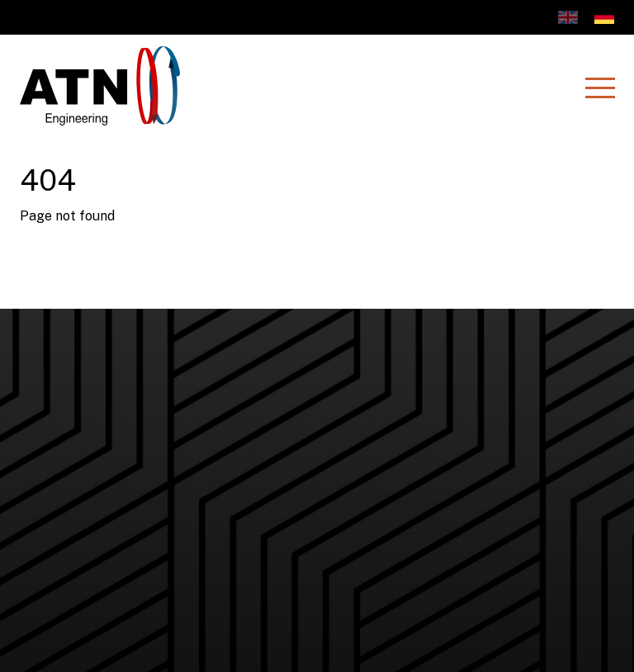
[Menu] (599, 88)
